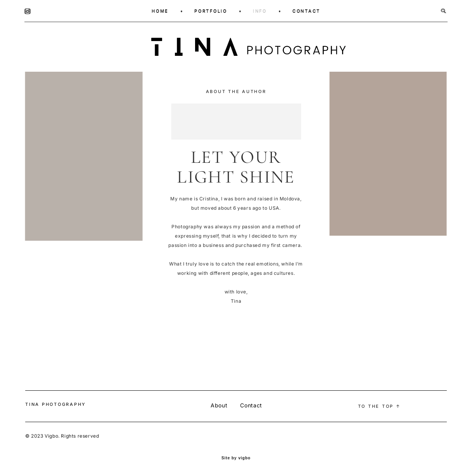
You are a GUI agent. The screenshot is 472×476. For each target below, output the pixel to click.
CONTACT (306, 11)
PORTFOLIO (211, 11)
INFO (260, 11)
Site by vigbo (236, 458)
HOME (160, 11)
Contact (251, 405)
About (219, 405)
